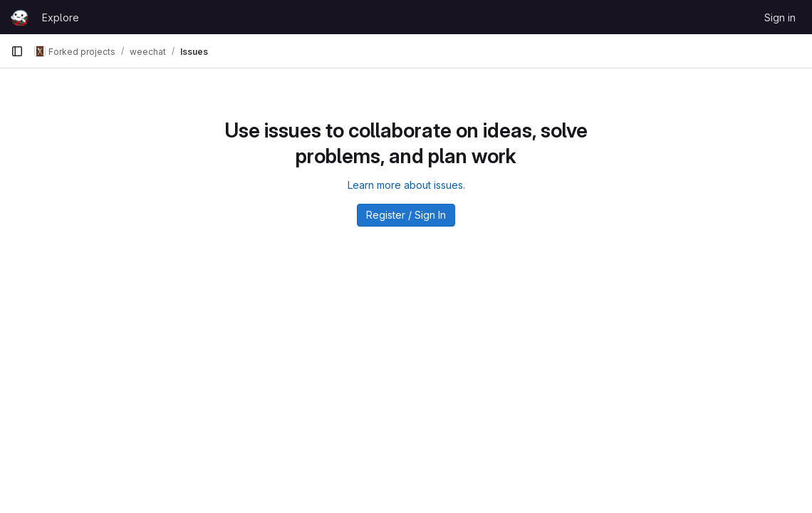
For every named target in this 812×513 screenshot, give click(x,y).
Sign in (780, 17)
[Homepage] (19, 17)
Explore (61, 17)
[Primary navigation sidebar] (17, 51)
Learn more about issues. (406, 185)
